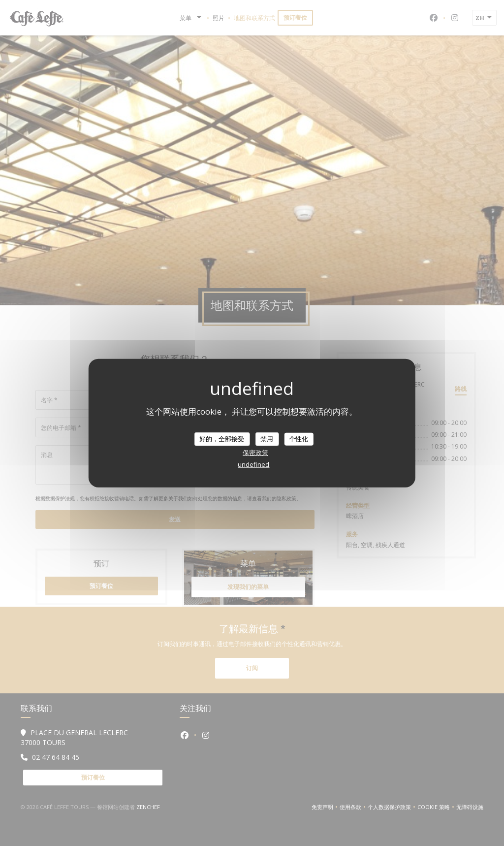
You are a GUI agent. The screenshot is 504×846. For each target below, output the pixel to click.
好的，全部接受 (222, 439)
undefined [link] (253, 464)
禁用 (267, 439)
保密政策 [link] (255, 452)
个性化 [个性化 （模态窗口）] (299, 439)
